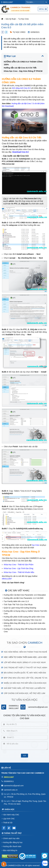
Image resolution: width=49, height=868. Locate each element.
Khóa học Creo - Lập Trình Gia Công (19, 568)
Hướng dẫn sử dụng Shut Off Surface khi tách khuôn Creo (25, 630)
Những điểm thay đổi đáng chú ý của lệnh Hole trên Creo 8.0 (25, 624)
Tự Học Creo (23, 19)
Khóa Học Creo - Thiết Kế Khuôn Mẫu (19, 572)
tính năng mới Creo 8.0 (21, 88)
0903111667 (8, 2)
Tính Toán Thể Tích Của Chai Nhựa (18, 605)
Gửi (25, 756)
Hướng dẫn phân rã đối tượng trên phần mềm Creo (24, 617)
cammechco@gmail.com (38, 707)
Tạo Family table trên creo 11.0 (16, 601)
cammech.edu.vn (11, 790)
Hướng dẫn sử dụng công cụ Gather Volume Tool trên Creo (25, 612)
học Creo (36, 545)
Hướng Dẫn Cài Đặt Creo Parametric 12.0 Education (25, 595)
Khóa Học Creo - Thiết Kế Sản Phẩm (19, 565)
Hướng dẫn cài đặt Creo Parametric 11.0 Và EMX (24, 598)
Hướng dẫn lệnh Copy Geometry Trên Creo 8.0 (23, 620)
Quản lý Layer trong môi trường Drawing (20, 608)
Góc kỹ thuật (11, 19)
